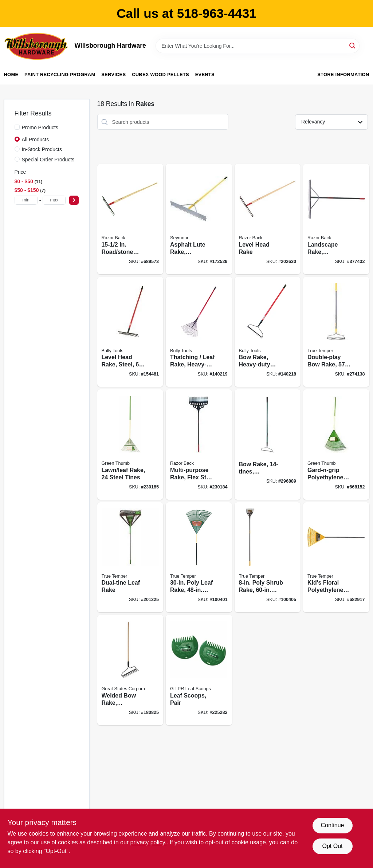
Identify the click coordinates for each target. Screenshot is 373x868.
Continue (332, 825)
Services (113, 74)
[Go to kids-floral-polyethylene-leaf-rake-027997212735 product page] (336, 557)
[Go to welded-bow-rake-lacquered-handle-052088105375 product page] (130, 670)
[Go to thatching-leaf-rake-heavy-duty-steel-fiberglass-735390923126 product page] (199, 332)
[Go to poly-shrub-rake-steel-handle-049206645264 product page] (268, 557)
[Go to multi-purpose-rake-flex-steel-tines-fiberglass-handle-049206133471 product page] (199, 445)
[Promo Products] (17, 127)
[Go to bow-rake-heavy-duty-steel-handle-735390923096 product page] (268, 332)
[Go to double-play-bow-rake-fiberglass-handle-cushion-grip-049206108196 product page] (336, 332)
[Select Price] (74, 200)
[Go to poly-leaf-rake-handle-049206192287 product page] (199, 557)
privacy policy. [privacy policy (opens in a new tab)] (148, 842)
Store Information (343, 74)
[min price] (26, 200)
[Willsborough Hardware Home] (37, 46)
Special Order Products (48, 160)
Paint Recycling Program (60, 74)
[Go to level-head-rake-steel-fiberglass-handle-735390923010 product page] (130, 332)
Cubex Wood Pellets (160, 74)
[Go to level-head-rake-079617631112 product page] (268, 219)
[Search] (353, 45)
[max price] (54, 200)
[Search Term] (258, 46)
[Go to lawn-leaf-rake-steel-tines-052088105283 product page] (130, 445)
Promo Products (40, 127)
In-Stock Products (42, 149)
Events (205, 74)
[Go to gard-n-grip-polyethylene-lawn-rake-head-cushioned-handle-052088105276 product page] (336, 445)
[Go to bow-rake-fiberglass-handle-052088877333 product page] (268, 445)
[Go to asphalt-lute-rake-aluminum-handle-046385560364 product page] (199, 219)
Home (11, 74)
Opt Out (332, 846)
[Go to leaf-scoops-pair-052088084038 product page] (199, 670)
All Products (36, 140)
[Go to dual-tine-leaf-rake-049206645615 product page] (130, 557)
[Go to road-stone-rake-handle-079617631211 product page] (130, 219)
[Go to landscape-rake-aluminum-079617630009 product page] (336, 219)
